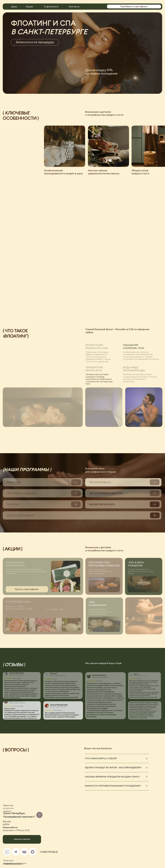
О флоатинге (51, 7)
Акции (29, 7)
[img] (7, 852)
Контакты (74, 7)
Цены (14, 7)
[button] (35, 42)
